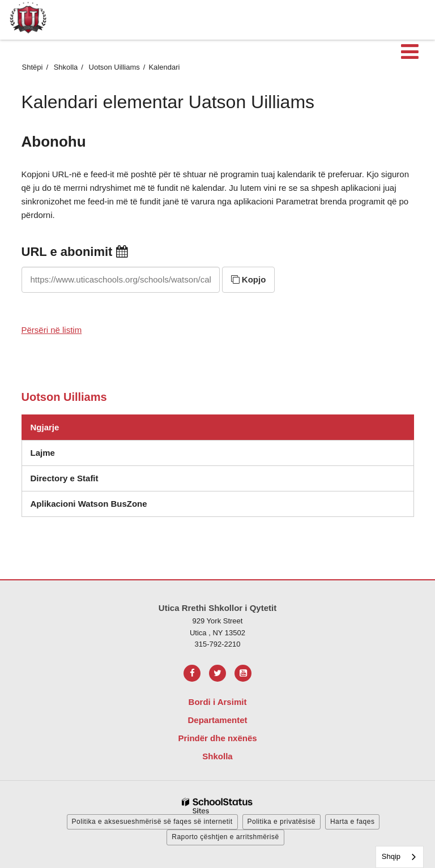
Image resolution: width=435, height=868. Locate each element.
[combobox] (400, 857)
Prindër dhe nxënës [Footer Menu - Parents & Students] (217, 738)
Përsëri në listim (52, 330)
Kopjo (249, 279)
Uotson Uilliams (114, 67)
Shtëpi (33, 67)
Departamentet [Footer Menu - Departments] (217, 720)
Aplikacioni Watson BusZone (89, 504)
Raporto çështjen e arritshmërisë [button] (225, 837)
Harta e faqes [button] (353, 822)
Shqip (391, 856)
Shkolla (66, 67)
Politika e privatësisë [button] (282, 822)
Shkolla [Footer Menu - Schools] (217, 756)
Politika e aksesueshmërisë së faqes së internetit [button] (152, 822)
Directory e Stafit (65, 478)
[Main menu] (410, 51)
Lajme (43, 453)
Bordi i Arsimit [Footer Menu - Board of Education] (218, 702)
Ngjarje (45, 427)
